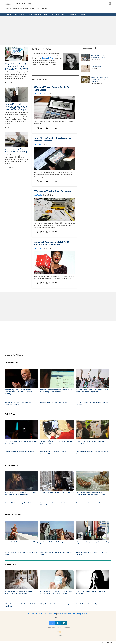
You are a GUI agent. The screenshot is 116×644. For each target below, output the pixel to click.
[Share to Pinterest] (44, 128)
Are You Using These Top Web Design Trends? (20, 452)
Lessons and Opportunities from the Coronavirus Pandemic (100, 79)
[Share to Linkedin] (47, 128)
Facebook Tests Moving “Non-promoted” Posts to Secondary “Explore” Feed (57, 391)
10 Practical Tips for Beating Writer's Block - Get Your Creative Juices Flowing (20, 493)
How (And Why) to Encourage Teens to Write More (21, 503)
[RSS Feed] (57, 632)
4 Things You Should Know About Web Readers (57, 492)
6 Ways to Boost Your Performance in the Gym (55, 604)
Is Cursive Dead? (97, 66)
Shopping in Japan (48, 58)
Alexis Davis (8, 83)
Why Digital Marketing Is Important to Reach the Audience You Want (16, 66)
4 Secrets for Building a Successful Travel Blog (21, 542)
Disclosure (68, 614)
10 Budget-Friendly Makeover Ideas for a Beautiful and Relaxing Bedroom (19, 592)
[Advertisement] (58, 31)
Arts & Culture (72, 15)
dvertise (60, 614)
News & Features (19, 15)
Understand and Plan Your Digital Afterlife (53, 402)
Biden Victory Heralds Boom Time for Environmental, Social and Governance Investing (18, 392)
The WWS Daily (23, 4)
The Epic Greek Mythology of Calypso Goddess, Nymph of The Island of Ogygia (90, 493)
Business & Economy (34, 15)
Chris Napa (95, 68)
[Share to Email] (56, 128)
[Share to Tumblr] (50, 128)
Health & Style (61, 15)
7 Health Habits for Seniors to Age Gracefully (90, 604)
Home (9, 15)
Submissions (52, 614)
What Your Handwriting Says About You (88, 503)
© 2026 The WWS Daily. (107, 643)
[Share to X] (38, 128)
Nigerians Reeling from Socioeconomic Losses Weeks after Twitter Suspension (92, 391)
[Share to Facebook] (35, 128)
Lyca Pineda (8, 127)
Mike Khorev (9, 168)
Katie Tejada (38, 94)
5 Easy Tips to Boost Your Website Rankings (16, 150)
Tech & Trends (49, 15)
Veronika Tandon (97, 84)
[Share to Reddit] (53, 128)
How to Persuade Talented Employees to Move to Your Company (16, 107)
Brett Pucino (95, 60)
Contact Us (83, 15)
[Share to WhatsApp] (41, 128)
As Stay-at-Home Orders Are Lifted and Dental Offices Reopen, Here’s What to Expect (57, 592)
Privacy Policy (77, 614)
